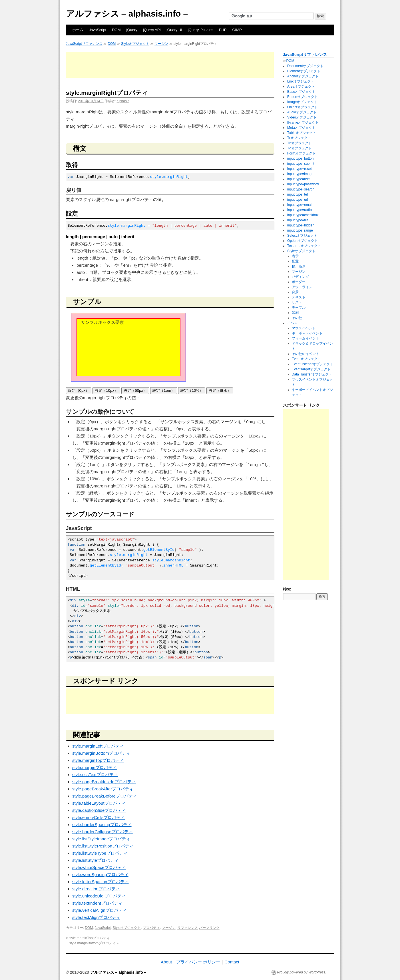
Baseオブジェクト (301, 92)
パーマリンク (209, 928)
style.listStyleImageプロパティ (101, 839)
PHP (223, 30)
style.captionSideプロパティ (99, 810)
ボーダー (299, 282)
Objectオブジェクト (302, 107)
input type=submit (301, 164)
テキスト (299, 297)
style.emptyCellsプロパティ (99, 817)
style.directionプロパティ (96, 889)
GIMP (237, 30)
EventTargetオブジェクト (311, 369)
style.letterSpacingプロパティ (100, 882)
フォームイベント (305, 338)
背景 (295, 292)
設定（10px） (106, 390)
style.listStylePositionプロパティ (103, 846)
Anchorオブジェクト (303, 76)
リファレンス (188, 928)
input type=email (300, 205)
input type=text (298, 179)
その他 (297, 318)
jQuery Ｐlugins (201, 30)
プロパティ (151, 928)
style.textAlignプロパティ (96, 917)
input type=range (300, 230)
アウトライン (302, 287)
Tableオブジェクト (302, 133)
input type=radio (300, 210)
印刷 (295, 313)
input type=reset (300, 169)
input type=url (298, 200)
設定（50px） (135, 390)
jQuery (132, 30)
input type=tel (298, 194)
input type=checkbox (303, 215)
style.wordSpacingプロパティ (100, 874)
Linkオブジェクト (301, 81)
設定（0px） (79, 390)
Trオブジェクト (299, 138)
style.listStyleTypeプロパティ (100, 853)
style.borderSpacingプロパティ (102, 825)
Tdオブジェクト (300, 148)
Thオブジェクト (300, 143)
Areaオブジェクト (301, 87)
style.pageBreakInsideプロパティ (104, 782)
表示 (295, 256)
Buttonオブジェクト (302, 97)
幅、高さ (299, 266)
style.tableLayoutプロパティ (99, 803)
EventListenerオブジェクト (312, 364)
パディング (300, 277)
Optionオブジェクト (302, 241)
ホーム (78, 30)
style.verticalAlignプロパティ (100, 910)
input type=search (301, 189)
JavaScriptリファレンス (84, 44)
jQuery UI (174, 30)
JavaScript (98, 30)
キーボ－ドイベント (307, 333)
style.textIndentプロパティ (97, 903)
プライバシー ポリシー (198, 962)
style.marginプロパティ (95, 767)
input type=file (298, 220)
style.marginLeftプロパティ (98, 746)
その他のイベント (305, 354)
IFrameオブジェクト (303, 122)
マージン (161, 44)
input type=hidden (301, 225)
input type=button (300, 158)
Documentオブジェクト (305, 66)
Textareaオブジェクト (304, 246)
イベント (294, 323)
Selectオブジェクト (302, 236)
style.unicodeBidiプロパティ (99, 896)
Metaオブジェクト (301, 128)
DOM (116, 30)
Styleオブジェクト (135, 44)
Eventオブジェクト (306, 359)
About (166, 962)
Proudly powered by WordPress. (302, 972)
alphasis (123, 101)
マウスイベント (304, 328)
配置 (295, 261)
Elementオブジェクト (304, 71)
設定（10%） (192, 390)
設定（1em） (164, 390)
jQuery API (152, 30)
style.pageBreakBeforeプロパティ (105, 796)
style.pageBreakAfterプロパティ (103, 789)
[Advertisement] (170, 65)
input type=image (300, 174)
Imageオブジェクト (302, 102)
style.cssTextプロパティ (95, 775)
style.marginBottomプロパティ (101, 753)
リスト (297, 302)
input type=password (303, 184)
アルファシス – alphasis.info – (127, 14)
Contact (232, 962)
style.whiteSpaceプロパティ (99, 867)
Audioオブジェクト (302, 112)
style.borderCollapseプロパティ (102, 832)
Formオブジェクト (301, 153)
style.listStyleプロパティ (95, 860)
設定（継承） (220, 390)
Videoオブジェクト (302, 117)
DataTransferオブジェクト (312, 374)
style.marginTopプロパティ (98, 760)
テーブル (299, 308)
